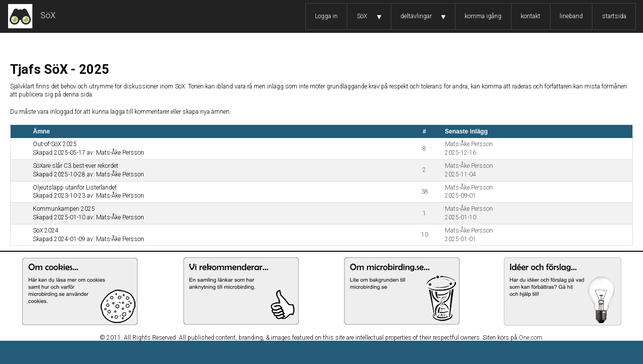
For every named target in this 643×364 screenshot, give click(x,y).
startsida (614, 16)
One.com (531, 338)
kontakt (531, 16)
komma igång (483, 16)
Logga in (326, 16)
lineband (571, 16)
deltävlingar (416, 16)
